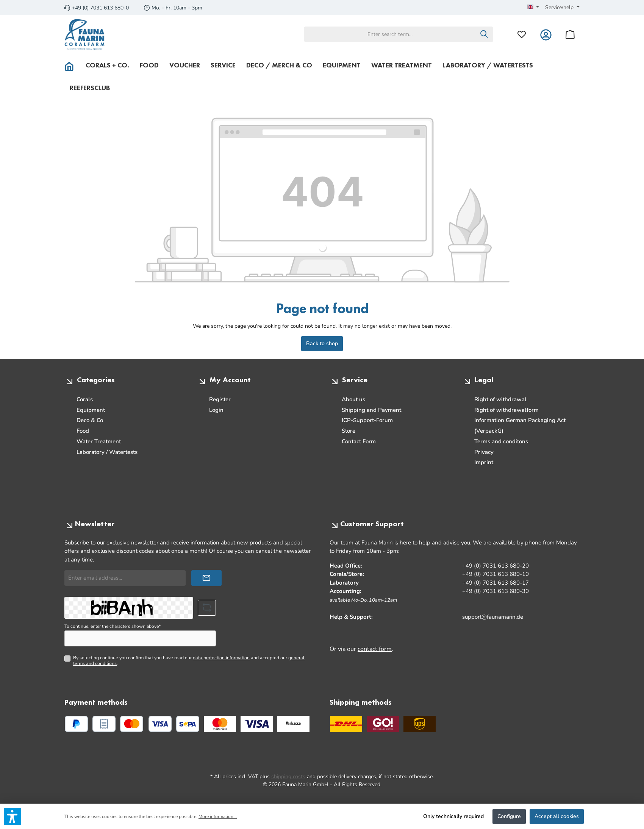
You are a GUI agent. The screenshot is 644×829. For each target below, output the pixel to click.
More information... (218, 816)
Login (216, 410)
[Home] (72, 65)
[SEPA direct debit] (188, 724)
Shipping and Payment (371, 410)
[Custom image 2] (257, 724)
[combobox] (390, 34)
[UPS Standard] (420, 724)
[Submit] (206, 578)
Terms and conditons (501, 441)
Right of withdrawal (500, 399)
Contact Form (359, 441)
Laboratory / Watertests (107, 452)
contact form (375, 649)
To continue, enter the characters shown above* (113, 626)
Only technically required (453, 816)
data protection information (221, 658)
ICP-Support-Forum (367, 420)
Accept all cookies (557, 816)
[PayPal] (76, 724)
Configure (509, 816)
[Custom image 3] (293, 724)
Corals (85, 399)
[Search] (484, 34)
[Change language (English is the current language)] (533, 8)
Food (83, 431)
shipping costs (288, 777)
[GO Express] (383, 724)
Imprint (484, 462)
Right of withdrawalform (506, 410)
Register (220, 399)
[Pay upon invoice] (104, 724)
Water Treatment (99, 441)
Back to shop (322, 343)
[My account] (546, 34)
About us (353, 399)
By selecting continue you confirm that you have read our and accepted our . (189, 661)
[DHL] (346, 724)
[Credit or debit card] (146, 724)
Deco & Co (90, 420)
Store (349, 431)
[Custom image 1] (220, 724)
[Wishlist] (522, 34)
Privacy (484, 452)
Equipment (91, 410)
